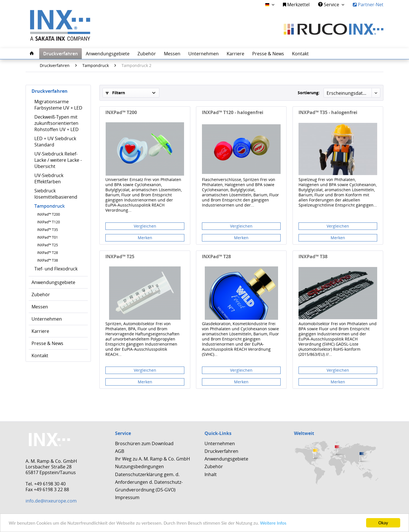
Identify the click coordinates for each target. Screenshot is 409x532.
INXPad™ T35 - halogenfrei (328, 113)
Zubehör (41, 295)
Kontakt (40, 356)
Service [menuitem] (329, 5)
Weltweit (304, 433)
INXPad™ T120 (49, 222)
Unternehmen (47, 319)
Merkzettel (296, 5)
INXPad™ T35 (48, 230)
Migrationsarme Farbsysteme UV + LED (58, 105)
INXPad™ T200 (49, 214)
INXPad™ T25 (48, 245)
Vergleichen (145, 226)
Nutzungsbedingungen (139, 466)
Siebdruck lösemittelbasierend (56, 194)
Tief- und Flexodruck (56, 269)
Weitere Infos (273, 523)
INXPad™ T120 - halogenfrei (233, 113)
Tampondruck (50, 206)
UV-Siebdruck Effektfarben (49, 178)
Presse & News (47, 343)
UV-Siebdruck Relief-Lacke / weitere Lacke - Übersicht (58, 160)
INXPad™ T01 (48, 237)
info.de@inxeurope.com (51, 501)
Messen (40, 307)
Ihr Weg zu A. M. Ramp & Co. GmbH (153, 459)
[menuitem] (296, 5)
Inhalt (211, 474)
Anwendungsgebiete (53, 282)
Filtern (115, 93)
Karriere (40, 331)
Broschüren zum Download (144, 443)
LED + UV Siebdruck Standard (55, 142)
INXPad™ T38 (48, 260)
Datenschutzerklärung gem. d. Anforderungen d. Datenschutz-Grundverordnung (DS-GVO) (149, 482)
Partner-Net (368, 5)
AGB (120, 451)
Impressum (127, 497)
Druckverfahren (50, 91)
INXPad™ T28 (48, 253)
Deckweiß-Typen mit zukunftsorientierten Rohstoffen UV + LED (57, 123)
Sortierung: (309, 93)
